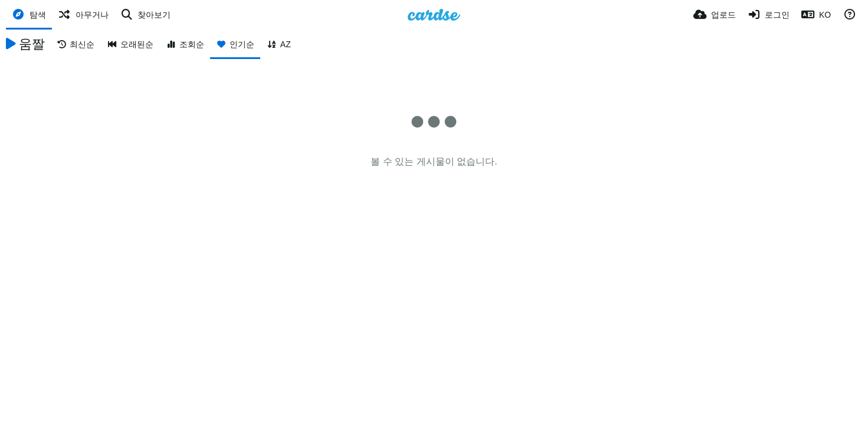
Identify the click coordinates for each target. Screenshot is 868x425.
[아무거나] (83, 15)
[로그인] (769, 15)
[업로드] (715, 15)
